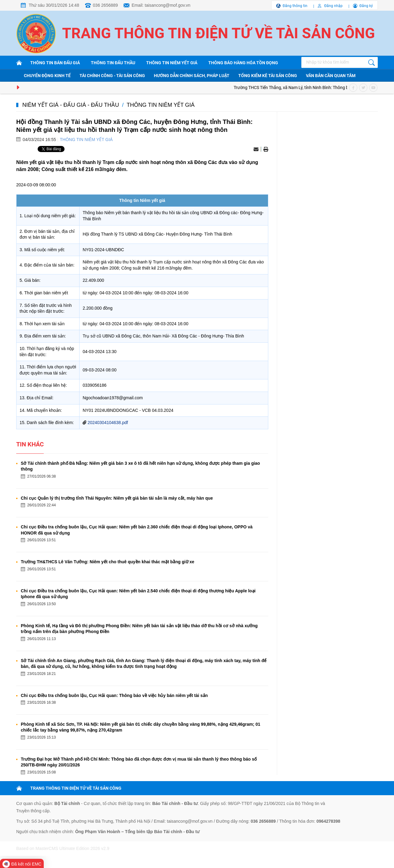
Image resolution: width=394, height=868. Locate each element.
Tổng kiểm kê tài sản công (268, 76)
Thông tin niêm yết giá (172, 63)
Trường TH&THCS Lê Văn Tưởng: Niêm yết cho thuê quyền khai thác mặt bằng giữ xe (108, 562)
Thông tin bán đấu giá (55, 63)
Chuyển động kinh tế (47, 76)
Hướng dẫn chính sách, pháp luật (192, 76)
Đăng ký (366, 6)
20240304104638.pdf (108, 423)
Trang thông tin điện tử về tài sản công (219, 33)
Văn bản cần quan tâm (331, 76)
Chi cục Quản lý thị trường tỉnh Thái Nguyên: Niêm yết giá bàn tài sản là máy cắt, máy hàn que (117, 498)
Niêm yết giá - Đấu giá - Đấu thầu (71, 105)
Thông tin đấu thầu (113, 63)
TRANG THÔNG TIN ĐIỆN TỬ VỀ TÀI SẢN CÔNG (76, 788)
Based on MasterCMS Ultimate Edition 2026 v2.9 (63, 848)
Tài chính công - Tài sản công (112, 76)
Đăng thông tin (295, 6)
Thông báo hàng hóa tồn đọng (243, 63)
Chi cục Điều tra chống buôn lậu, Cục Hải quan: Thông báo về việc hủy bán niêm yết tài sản (114, 695)
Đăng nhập (333, 6)
